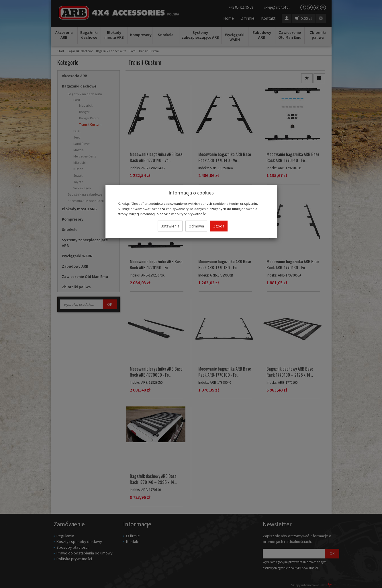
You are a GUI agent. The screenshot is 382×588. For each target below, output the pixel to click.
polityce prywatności (191, 214)
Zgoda (219, 226)
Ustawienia (170, 226)
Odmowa (196, 226)
